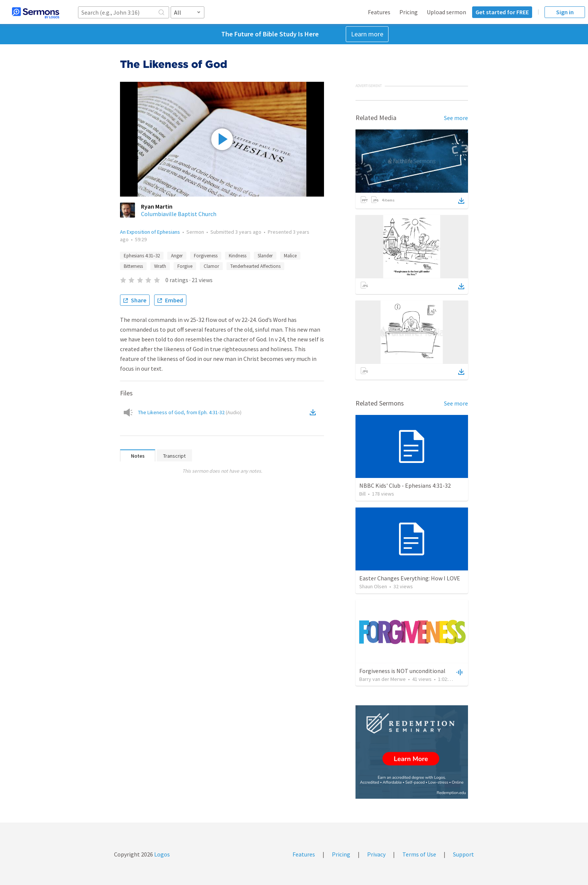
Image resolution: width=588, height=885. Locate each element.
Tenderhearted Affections (255, 266)
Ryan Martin (157, 206)
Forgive (185, 266)
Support (463, 854)
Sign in (565, 12)
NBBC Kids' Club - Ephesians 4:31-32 (405, 485)
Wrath (160, 266)
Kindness (238, 256)
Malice (290, 256)
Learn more (367, 34)
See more (456, 118)
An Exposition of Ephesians (150, 232)
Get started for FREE (502, 12)
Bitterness (133, 266)
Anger (177, 256)
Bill (362, 494)
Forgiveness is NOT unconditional (402, 671)
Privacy (376, 854)
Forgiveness (206, 256)
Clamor (211, 266)
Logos (161, 854)
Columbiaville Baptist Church (179, 214)
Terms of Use (419, 854)
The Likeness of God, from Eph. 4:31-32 (190, 412)
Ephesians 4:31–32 (142, 256)
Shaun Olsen (373, 586)
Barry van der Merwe (382, 679)
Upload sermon (446, 12)
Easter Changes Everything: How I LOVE (410, 578)
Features (379, 12)
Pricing (409, 12)
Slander (265, 256)
